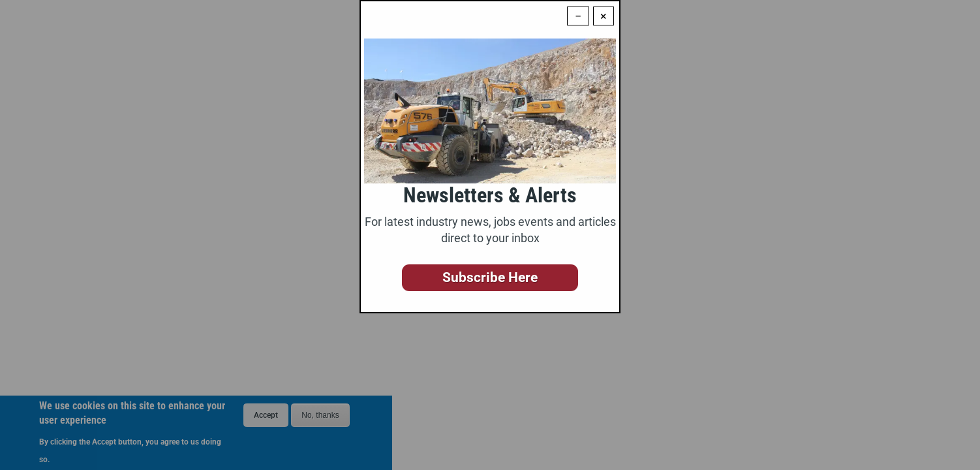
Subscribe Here (490, 277)
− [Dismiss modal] (578, 16)
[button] (490, 278)
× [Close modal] (604, 16)
